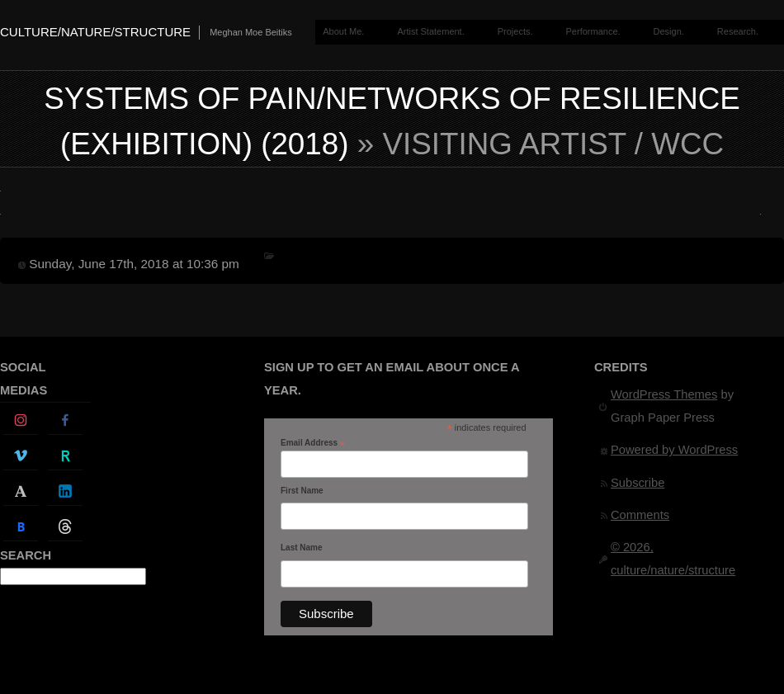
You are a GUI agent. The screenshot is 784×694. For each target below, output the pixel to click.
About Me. (343, 31)
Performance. (593, 31)
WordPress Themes (664, 394)
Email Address (313, 443)
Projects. (515, 31)
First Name (302, 491)
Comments (640, 515)
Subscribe (638, 483)
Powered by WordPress (674, 450)
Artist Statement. (430, 31)
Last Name (302, 548)
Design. (669, 31)
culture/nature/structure (95, 32)
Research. (738, 31)
